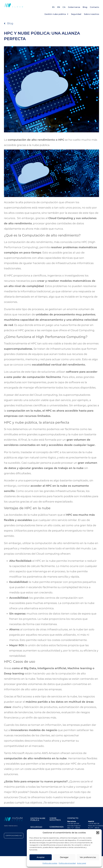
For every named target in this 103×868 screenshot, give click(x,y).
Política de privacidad (67, 863)
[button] (98, 833)
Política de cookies (50, 863)
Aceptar (41, 857)
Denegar (64, 857)
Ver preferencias (88, 857)
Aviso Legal (81, 863)
